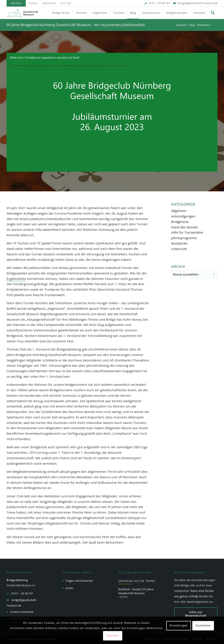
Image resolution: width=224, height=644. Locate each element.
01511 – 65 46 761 (22, 593)
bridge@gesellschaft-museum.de (197, 3)
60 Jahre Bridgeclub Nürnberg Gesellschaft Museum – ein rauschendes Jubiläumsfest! (76, 25)
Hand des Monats (185, 227)
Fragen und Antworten (79, 581)
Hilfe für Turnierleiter (187, 232)
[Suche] (213, 13)
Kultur (66, 3)
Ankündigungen (183, 216)
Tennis (33, 3)
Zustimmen (203, 625)
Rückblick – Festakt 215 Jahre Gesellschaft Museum (136, 591)
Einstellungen (179, 625)
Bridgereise (180, 222)
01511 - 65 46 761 (159, 3)
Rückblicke (179, 243)
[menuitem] (16, 3)
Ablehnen (113, 636)
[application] (112, 112)
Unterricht (179, 249)
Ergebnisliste (16, 279)
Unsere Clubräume (22, 612)
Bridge (16, 3)
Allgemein (179, 211)
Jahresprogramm (184, 238)
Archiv (69, 588)
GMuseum (49, 3)
